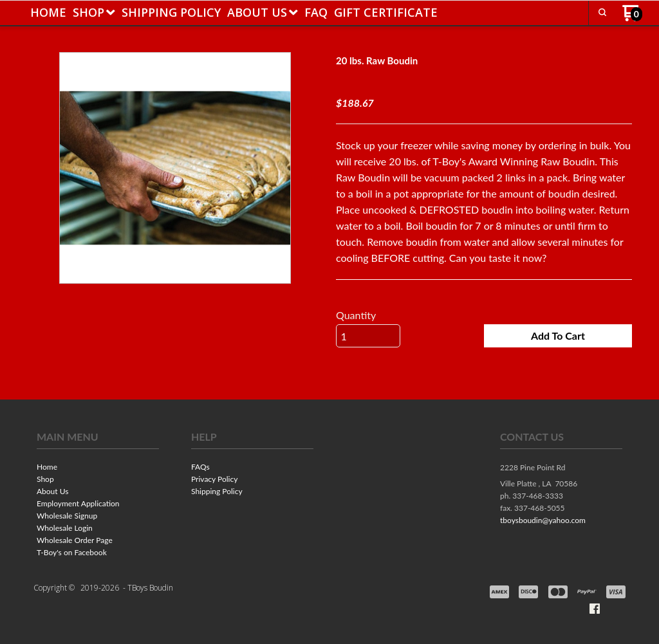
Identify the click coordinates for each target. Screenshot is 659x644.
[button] (558, 336)
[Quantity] (368, 336)
